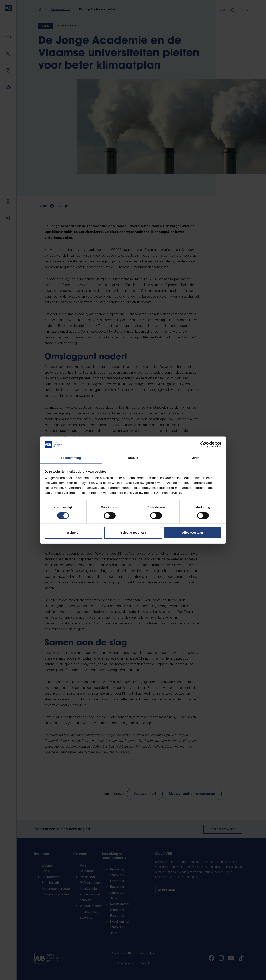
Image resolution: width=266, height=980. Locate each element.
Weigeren (73, 533)
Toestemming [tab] (71, 458)
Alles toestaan (193, 533)
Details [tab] (133, 458)
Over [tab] (195, 458)
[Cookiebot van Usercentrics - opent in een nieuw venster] (203, 444)
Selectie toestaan (133, 533)
